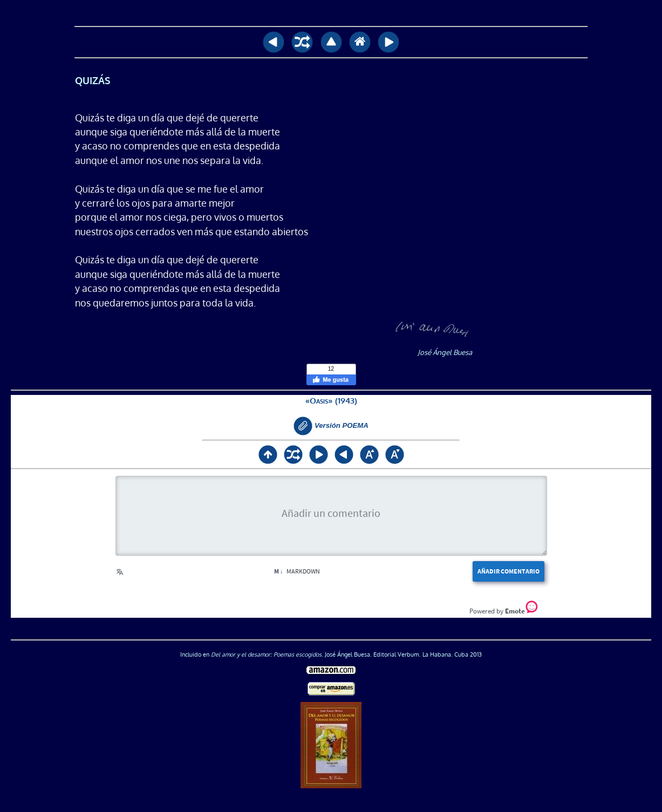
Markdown (297, 571)
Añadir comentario (509, 571)
